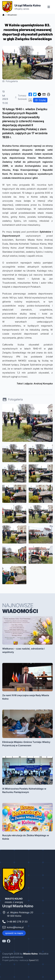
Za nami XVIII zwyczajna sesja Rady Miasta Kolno (26, 697)
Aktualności (12, 15)
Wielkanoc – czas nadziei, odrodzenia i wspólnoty (23, 650)
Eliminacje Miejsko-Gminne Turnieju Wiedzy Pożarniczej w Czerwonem (26, 744)
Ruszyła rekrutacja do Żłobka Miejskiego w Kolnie (26, 837)
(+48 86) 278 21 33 (17, 922)
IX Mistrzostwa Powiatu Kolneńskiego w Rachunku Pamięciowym (24, 790)
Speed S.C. (34, 960)
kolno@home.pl (15, 927)
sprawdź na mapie (14, 933)
